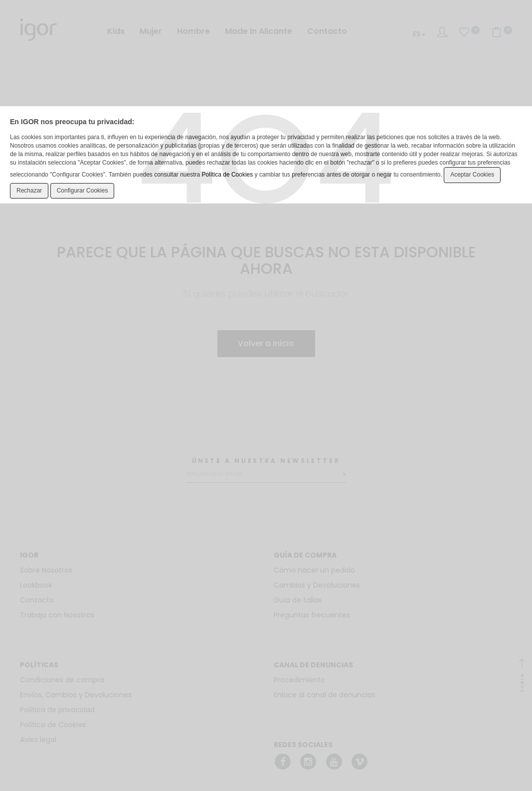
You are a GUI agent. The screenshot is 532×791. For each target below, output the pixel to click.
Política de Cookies (228, 175)
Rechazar (29, 191)
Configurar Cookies (83, 191)
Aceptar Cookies (472, 175)
